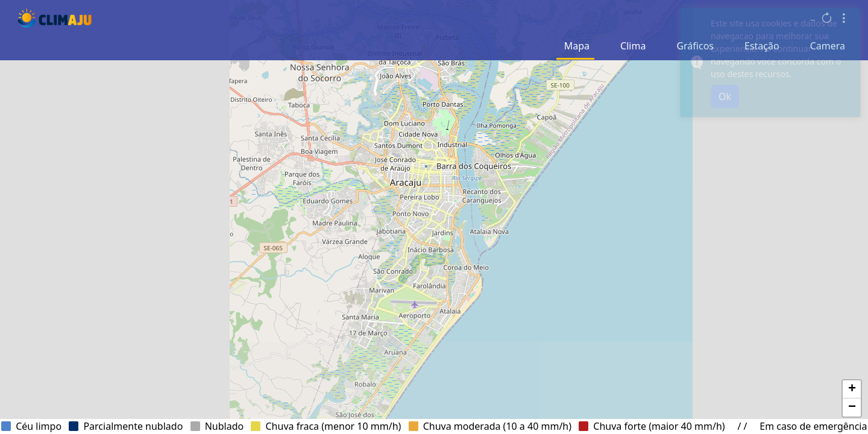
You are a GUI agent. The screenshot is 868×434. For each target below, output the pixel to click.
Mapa (577, 46)
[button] (852, 389)
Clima (633, 46)
